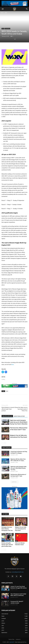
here (13, 365)
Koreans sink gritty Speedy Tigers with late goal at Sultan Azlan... (7, 545)
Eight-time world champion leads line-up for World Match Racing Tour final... (18, 468)
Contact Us (18, 639)
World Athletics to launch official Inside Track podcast (8, 409)
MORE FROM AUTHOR (19, 416)
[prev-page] (3, 443)
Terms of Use (11, 639)
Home (2, 13)
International (7, 29)
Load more (14, 482)
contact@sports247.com (17, 572)
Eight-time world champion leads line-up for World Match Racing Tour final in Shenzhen (19, 422)
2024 (6, 13)
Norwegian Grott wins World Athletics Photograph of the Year (7, 529)
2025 (3, 424)
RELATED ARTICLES (7, 416)
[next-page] (5, 443)
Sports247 (12, 642)
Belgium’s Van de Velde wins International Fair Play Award (21, 529)
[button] (3, 9)
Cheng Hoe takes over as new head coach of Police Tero (21, 409)
